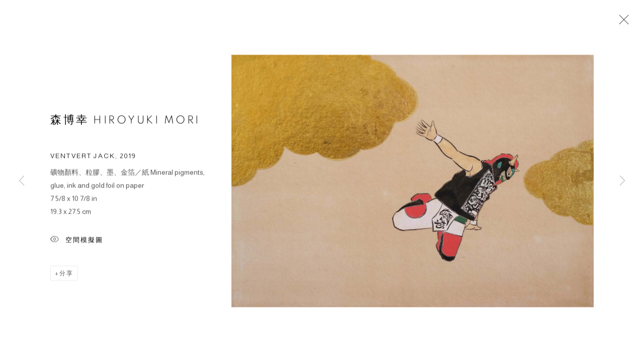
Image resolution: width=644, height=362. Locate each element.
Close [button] (621, 23)
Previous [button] (22, 181)
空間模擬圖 (77, 242)
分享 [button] (66, 275)
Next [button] (622, 181)
